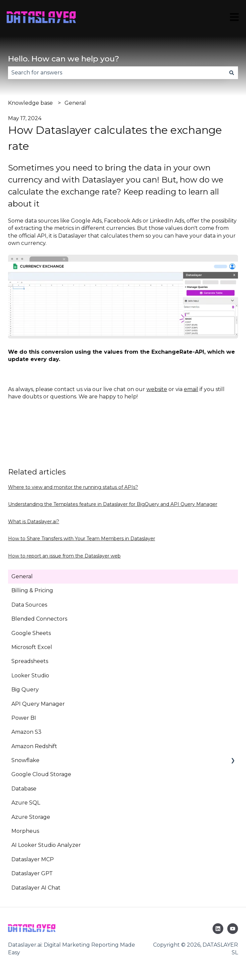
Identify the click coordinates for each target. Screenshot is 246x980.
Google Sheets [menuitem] (31, 633)
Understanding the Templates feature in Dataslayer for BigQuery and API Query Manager (113, 504)
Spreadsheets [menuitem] (30, 661)
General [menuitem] (22, 576)
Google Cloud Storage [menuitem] (41, 774)
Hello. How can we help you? (64, 59)
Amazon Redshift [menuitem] (34, 746)
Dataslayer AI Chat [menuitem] (36, 888)
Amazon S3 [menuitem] (26, 732)
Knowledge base (30, 103)
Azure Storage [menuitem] (31, 817)
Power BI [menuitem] (24, 718)
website (157, 389)
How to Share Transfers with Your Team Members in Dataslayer (82, 539)
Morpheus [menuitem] (25, 831)
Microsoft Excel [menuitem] (32, 647)
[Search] (232, 73)
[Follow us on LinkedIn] (218, 929)
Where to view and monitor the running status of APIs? (73, 487)
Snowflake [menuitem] (25, 760)
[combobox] (117, 73)
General (75, 103)
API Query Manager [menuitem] (38, 704)
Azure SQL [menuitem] (26, 803)
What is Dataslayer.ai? (34, 522)
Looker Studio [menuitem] (30, 676)
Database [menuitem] (24, 789)
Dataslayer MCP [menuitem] (33, 859)
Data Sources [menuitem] (29, 605)
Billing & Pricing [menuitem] (32, 590)
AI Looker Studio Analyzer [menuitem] (46, 845)
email (191, 389)
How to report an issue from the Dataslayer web (64, 556)
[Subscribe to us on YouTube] (233, 929)
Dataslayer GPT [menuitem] (32, 873)
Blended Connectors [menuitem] (39, 619)
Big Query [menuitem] (25, 690)
